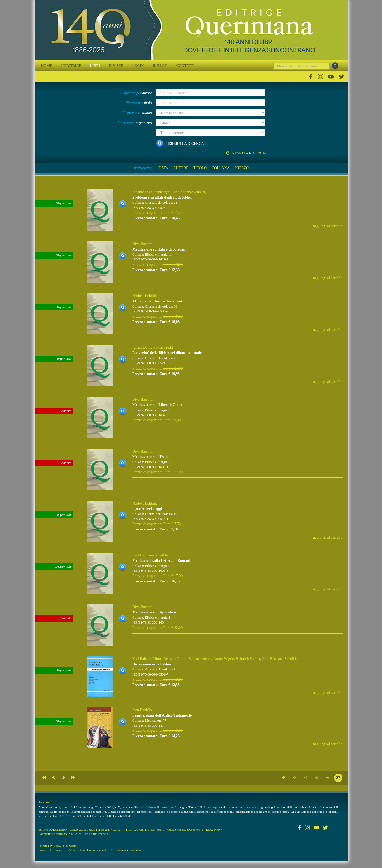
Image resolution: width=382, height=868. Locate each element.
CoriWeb (59, 846)
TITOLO (200, 168)
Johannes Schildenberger (151, 192)
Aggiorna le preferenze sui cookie (89, 850)
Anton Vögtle (224, 659)
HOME (47, 66)
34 (305, 778)
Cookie (58, 850)
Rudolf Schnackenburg (188, 192)
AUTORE (181, 168)
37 (338, 778)
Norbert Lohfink (145, 296)
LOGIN (138, 66)
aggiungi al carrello (328, 226)
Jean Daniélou (143, 710)
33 (294, 778)
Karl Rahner (141, 659)
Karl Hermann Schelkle (150, 555)
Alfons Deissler (164, 659)
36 (327, 778)
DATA (163, 168)
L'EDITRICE (71, 66)
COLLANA (221, 168)
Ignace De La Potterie (149, 348)
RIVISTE (116, 66)
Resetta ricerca (246, 153)
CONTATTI (185, 66)
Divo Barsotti (142, 244)
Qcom (73, 846)
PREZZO (242, 168)
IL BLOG (160, 66)
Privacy (43, 850)
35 (316, 778)
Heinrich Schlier (248, 659)
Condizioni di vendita (128, 850)
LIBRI (95, 66)
